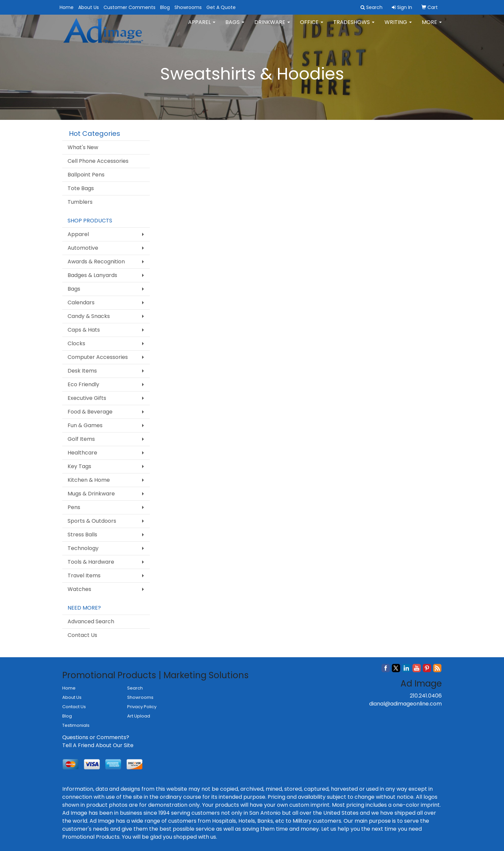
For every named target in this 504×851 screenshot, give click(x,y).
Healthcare (82, 453)
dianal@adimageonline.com (405, 704)
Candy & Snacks (89, 316)
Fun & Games (85, 425)
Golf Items (81, 439)
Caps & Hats (84, 330)
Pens (74, 507)
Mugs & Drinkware (91, 494)
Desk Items (82, 371)
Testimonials (76, 725)
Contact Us (82, 635)
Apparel (202, 26)
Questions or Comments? (96, 737)
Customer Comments (129, 7)
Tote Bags (81, 188)
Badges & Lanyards (92, 275)
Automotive (83, 248)
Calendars (81, 302)
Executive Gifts (87, 398)
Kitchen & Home (89, 480)
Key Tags (79, 466)
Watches (79, 589)
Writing (398, 26)
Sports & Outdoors (92, 521)
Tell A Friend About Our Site (98, 745)
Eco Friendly (83, 384)
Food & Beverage (90, 412)
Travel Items (84, 575)
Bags (235, 26)
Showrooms (188, 7)
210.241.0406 (426, 696)
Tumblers (80, 202)
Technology (83, 548)
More (432, 26)
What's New (83, 147)
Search (135, 688)
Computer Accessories (98, 357)
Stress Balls (82, 535)
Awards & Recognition (96, 262)
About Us (89, 7)
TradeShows (354, 26)
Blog (165, 7)
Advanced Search (91, 621)
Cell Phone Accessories (98, 161)
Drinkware (272, 26)
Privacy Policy (142, 707)
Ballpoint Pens (86, 175)
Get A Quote (221, 7)
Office (312, 26)
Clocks (76, 343)
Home (67, 7)
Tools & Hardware (91, 562)
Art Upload (139, 716)
